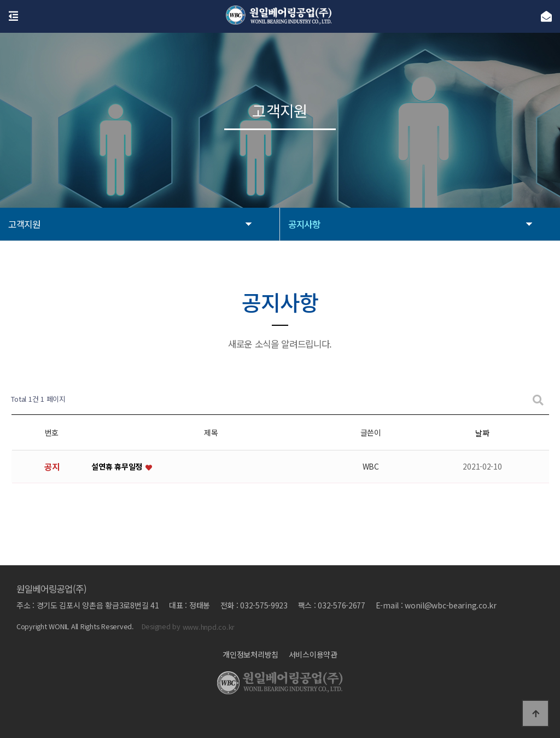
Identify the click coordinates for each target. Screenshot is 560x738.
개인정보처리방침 (250, 654)
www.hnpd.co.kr (209, 627)
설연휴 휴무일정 (118, 466)
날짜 (482, 433)
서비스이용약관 (313, 654)
